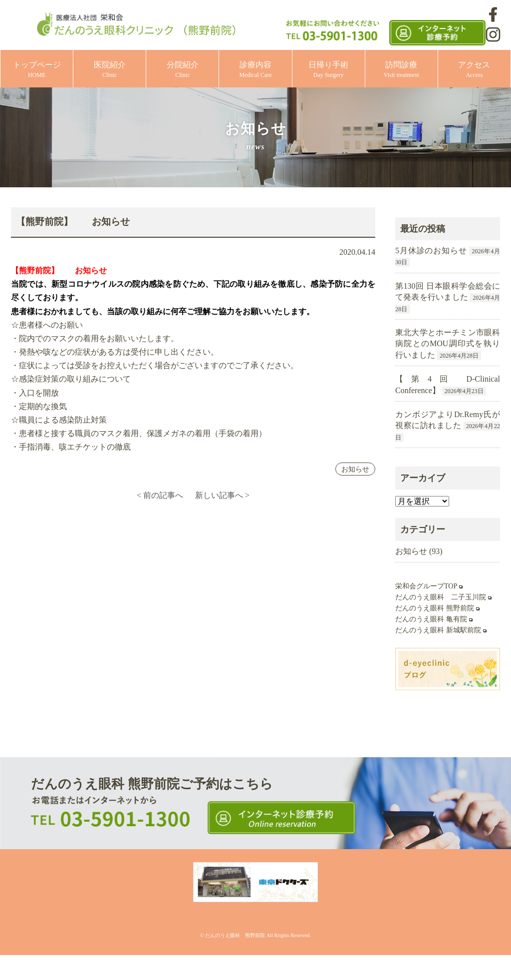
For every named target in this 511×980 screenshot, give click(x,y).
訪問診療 (401, 70)
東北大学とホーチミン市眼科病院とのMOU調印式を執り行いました (448, 344)
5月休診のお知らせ (431, 250)
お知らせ (355, 469)
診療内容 (256, 70)
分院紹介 (183, 70)
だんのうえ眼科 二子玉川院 (441, 597)
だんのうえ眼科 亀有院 (431, 619)
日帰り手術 (328, 70)
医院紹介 (110, 70)
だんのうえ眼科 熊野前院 (435, 608)
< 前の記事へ (160, 495)
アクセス (474, 70)
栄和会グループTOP (426, 586)
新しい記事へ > (222, 495)
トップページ (37, 70)
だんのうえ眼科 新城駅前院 (438, 630)
